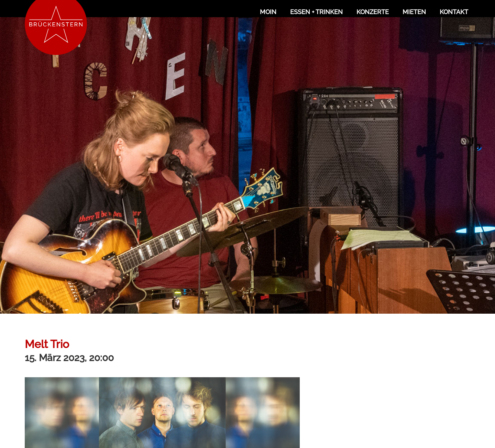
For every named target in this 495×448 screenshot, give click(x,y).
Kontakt (454, 12)
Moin (268, 12)
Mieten (414, 12)
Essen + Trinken (316, 12)
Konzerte (373, 12)
